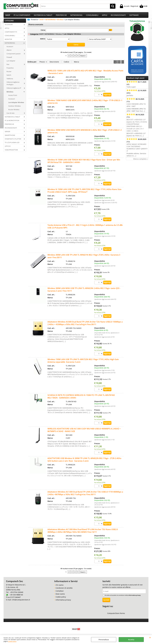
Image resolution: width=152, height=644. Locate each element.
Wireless (10, 93)
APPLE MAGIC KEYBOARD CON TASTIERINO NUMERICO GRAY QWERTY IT (137, 148)
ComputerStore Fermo (116, 614)
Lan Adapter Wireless (16, 103)
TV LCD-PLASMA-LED (12, 143)
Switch (9, 76)
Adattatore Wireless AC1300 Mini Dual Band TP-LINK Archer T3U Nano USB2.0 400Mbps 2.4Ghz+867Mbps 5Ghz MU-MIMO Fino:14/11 (83, 532)
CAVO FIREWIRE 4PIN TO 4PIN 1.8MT (136, 106)
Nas (8, 65)
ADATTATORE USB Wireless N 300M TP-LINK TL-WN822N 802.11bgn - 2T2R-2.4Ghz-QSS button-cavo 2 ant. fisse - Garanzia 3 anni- (85, 460)
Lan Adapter (11, 61)
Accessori (10, 47)
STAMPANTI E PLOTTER (13, 140)
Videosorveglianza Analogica (13, 84)
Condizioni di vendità (64, 589)
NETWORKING (76, 16)
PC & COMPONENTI (22, 16)
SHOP (8, 16)
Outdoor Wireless (14, 107)
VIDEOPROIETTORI (11, 151)
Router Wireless (14, 110)
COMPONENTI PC (11, 33)
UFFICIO (8, 147)
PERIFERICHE (61, 16)
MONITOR (8, 40)
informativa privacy (134, 596)
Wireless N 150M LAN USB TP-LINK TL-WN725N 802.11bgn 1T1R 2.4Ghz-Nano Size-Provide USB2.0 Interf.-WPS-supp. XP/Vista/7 (85, 191)
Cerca (43, 31)
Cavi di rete (10, 114)
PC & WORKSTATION (12, 121)
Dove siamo (60, 595)
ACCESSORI (9, 25)
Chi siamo (59, 586)
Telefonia (10, 79)
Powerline (10, 69)
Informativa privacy (63, 601)
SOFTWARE (134, 16)
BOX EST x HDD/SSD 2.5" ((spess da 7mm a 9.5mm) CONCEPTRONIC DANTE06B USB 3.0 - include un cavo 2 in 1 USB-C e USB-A (137, 126)
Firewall (9, 58)
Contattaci (60, 592)
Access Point (13, 96)
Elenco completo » (141, 160)
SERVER (7, 132)
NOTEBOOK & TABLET (43, 16)
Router (9, 72)
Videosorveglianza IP (14, 89)
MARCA (43, 40)
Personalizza (104, 640)
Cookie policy (12, 641)
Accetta (131, 640)
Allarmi (9, 51)
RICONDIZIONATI (118, 16)
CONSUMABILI (92, 16)
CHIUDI (150, 637)
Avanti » (83, 56)
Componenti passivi (14, 54)
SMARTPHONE (10, 136)
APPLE (105, 16)
